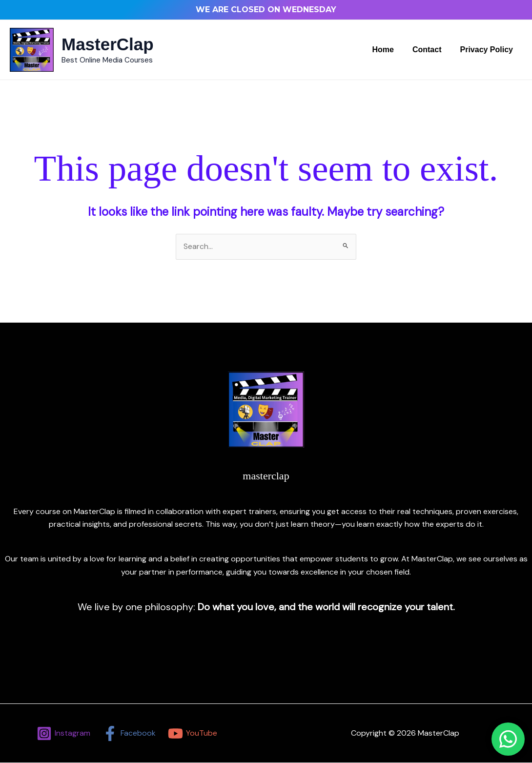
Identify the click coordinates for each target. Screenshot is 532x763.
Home (390, 50)
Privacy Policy (488, 50)
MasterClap (108, 44)
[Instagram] (64, 733)
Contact (431, 50)
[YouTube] (192, 733)
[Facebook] (129, 733)
